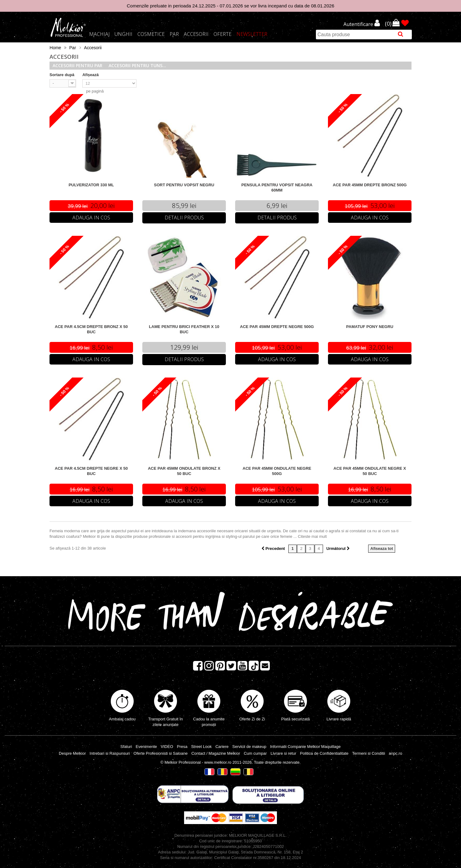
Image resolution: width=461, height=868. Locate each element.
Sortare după (62, 75)
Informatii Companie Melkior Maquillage (305, 747)
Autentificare (359, 24)
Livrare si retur (283, 753)
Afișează (90, 75)
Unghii (123, 34)
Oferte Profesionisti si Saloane (161, 753)
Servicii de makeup (249, 747)
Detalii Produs (184, 218)
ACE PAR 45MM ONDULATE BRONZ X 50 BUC (184, 471)
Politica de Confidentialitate (324, 753)
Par (174, 34)
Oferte (222, 34)
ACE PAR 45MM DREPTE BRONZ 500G (370, 185)
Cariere (222, 747)
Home (55, 48)
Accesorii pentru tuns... (137, 65)
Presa (182, 747)
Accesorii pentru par (78, 65)
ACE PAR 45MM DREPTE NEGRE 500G (277, 327)
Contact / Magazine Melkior (216, 753)
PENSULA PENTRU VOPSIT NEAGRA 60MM (277, 188)
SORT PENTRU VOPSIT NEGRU (184, 185)
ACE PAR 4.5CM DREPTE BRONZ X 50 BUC (91, 329)
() (389, 23)
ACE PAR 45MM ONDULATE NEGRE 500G (277, 471)
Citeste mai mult (312, 536)
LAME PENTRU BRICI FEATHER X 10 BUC (184, 329)
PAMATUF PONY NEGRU (370, 327)
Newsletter (252, 34)
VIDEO (167, 747)
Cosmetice (151, 34)
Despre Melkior (72, 753)
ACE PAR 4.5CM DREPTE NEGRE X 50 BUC (91, 471)
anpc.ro (396, 753)
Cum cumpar (255, 753)
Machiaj (99, 34)
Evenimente (146, 747)
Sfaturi (126, 747)
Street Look (202, 747)
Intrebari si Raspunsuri (110, 753)
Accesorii (196, 34)
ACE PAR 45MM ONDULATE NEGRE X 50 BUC (370, 471)
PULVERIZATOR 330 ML (91, 185)
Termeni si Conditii (368, 753)
